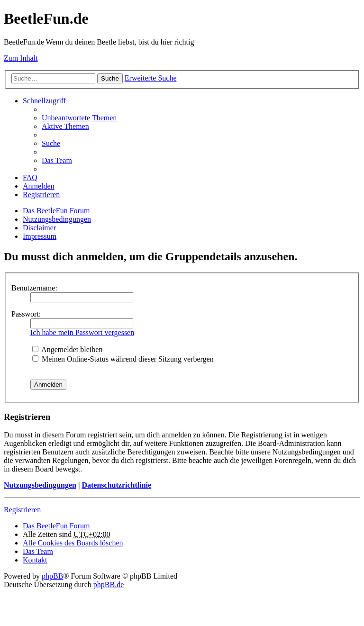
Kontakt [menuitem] (35, 560)
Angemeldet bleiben (67, 349)
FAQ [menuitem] (30, 177)
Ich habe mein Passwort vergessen (82, 332)
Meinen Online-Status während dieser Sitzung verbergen (123, 359)
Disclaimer (39, 228)
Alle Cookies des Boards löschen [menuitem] (73, 543)
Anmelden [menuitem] (39, 186)
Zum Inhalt (21, 58)
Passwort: (26, 314)
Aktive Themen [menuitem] (65, 126)
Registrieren (22, 510)
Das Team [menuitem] (57, 160)
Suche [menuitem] (51, 143)
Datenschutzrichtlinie (116, 485)
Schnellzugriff (44, 101)
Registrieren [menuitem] (41, 195)
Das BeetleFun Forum (56, 211)
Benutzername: (34, 288)
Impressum (40, 236)
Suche (110, 78)
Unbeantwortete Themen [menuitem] (79, 118)
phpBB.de (109, 585)
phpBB (52, 576)
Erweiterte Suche (151, 78)
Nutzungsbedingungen (57, 219)
